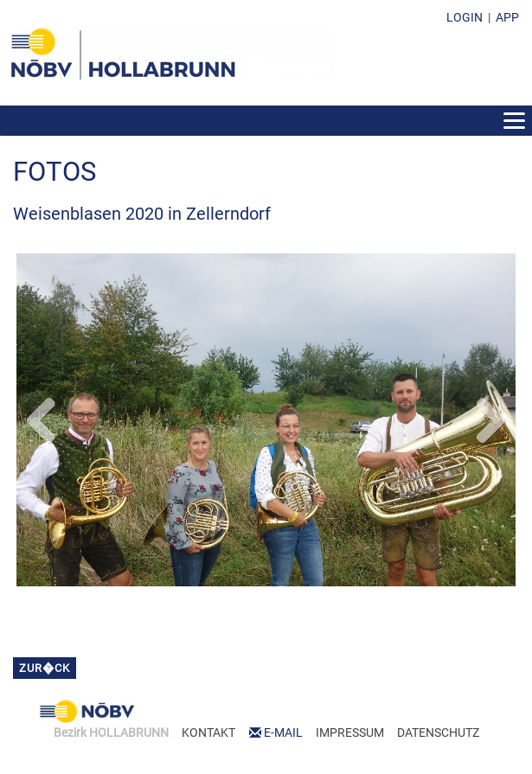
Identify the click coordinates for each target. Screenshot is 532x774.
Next (490, 417)
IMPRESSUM (350, 732)
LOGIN (465, 17)
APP (507, 17)
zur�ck (45, 668)
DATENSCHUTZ (438, 732)
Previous (42, 417)
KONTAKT (208, 732)
